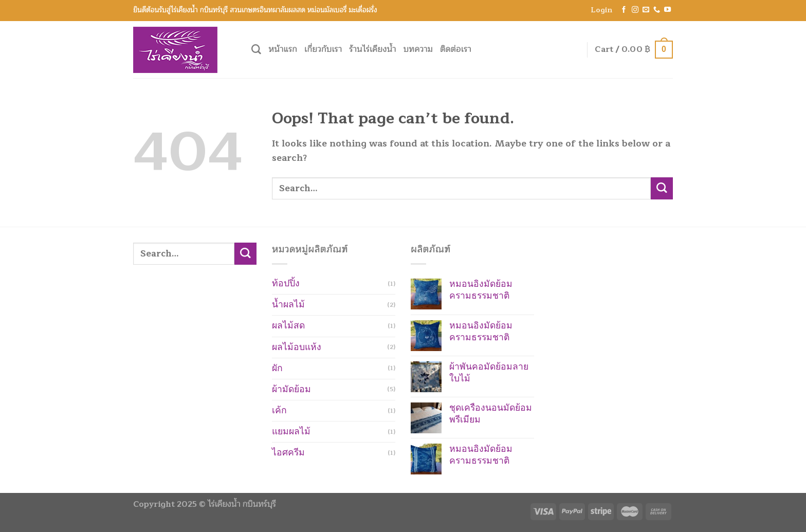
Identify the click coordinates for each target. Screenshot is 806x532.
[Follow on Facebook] (624, 10)
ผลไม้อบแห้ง (297, 347)
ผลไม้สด (288, 326)
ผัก (277, 368)
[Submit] (662, 188)
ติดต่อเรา (456, 49)
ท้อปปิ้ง (286, 283)
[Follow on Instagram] (635, 10)
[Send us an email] (646, 10)
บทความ (418, 49)
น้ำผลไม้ (288, 305)
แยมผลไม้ (291, 432)
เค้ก (279, 410)
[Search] (256, 50)
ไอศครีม (288, 453)
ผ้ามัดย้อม (291, 389)
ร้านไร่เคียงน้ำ (372, 49)
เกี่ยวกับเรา (323, 49)
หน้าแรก (283, 49)
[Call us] (657, 10)
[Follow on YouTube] (667, 10)
